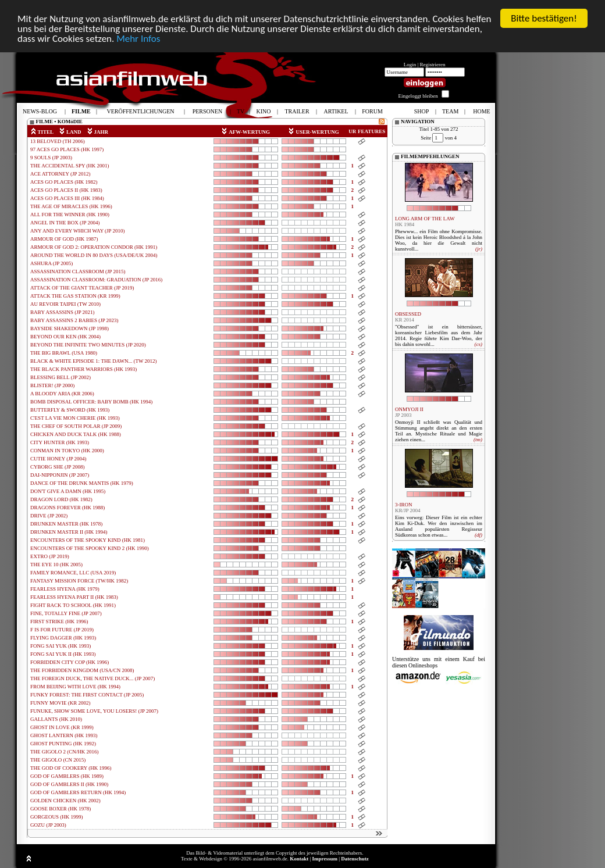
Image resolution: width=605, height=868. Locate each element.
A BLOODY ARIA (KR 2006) (62, 394)
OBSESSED (408, 314)
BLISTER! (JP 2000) (52, 385)
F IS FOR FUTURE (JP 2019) (62, 630)
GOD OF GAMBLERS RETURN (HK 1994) (78, 792)
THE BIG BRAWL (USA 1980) (64, 353)
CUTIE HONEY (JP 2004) (58, 459)
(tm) (478, 440)
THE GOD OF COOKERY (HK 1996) (71, 768)
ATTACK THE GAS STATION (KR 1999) (75, 296)
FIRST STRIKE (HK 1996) (59, 621)
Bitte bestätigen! (544, 18)
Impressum (325, 859)
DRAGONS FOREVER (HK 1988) (67, 508)
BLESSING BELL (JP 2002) (61, 377)
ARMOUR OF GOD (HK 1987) (64, 239)
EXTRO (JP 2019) (50, 556)
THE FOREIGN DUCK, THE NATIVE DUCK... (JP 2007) (92, 678)
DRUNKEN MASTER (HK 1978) (66, 524)
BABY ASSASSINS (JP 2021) (63, 312)
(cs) (479, 344)
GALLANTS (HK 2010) (56, 719)
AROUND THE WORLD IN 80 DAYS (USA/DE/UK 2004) (94, 255)
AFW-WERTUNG (245, 132)
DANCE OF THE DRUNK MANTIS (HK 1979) (82, 483)
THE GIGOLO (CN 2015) (58, 760)
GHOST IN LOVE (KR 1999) (62, 727)
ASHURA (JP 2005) (51, 263)
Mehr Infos (138, 39)
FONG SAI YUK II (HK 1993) (63, 654)
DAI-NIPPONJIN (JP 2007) (60, 475)
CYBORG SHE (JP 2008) (57, 467)
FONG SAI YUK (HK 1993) (61, 646)
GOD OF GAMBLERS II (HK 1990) (69, 784)
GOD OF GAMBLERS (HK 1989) (67, 776)
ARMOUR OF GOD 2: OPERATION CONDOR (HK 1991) (94, 247)
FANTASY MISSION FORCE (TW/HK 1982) (79, 581)
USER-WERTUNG (313, 132)
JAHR (98, 132)
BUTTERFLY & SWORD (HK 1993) (70, 410)
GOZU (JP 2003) (48, 825)
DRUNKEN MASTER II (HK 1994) (69, 532)
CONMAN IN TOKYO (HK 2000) (67, 451)
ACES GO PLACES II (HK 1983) (66, 190)
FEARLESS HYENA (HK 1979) (65, 589)
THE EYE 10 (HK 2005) (56, 565)
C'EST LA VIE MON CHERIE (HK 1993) (75, 418)
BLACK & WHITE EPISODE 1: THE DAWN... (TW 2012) (94, 361)
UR (352, 131)
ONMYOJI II (409, 409)
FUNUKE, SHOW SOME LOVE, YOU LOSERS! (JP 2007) (94, 711)
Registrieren (433, 65)
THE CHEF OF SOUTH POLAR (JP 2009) (76, 426)
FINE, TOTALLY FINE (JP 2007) (66, 613)
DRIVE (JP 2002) (49, 516)
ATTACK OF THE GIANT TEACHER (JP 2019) (82, 288)
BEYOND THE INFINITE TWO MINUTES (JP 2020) (88, 345)
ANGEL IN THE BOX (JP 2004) (65, 223)
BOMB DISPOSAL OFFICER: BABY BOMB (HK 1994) (91, 402)
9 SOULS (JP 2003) (51, 158)
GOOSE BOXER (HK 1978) (61, 809)
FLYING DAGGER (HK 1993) (63, 638)
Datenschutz (355, 859)
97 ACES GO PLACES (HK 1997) (67, 149)
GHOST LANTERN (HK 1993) (64, 735)
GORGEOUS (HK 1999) (57, 817)
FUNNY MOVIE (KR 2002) (60, 703)
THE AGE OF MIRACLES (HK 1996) (71, 206)
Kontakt (299, 859)
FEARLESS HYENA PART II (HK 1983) (74, 597)
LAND (70, 132)
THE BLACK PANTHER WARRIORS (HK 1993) (83, 369)
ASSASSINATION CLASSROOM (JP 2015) (78, 272)
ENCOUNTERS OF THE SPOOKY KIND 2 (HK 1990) (90, 548)
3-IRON (404, 505)
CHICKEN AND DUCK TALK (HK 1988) (76, 434)
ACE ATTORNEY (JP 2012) (60, 174)
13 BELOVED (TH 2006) (58, 141)
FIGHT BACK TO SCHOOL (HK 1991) (73, 605)
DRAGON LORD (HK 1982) (61, 499)
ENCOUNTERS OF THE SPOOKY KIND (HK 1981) (88, 540)
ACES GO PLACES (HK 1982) (64, 182)
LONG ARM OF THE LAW (425, 219)
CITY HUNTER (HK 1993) (60, 442)
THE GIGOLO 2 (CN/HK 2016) (64, 752)
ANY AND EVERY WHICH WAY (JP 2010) (78, 231)
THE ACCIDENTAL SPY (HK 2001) (70, 166)
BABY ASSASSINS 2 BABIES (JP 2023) (74, 320)
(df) (478, 535)
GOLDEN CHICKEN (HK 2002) (65, 801)
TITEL (42, 132)
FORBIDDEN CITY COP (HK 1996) (70, 662)
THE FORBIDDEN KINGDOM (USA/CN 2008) (82, 670)
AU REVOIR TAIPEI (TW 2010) (65, 304)
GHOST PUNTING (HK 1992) (63, 744)
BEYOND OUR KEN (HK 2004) (65, 337)
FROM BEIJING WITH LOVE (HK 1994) (75, 687)
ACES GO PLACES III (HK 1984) (67, 198)
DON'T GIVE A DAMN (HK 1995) (68, 491)
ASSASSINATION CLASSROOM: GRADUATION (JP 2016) (96, 280)
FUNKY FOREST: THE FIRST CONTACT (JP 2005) (87, 695)
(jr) (479, 249)
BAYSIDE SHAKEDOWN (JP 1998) (70, 328)
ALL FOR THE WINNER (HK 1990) (70, 215)
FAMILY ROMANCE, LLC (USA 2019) (73, 573)
